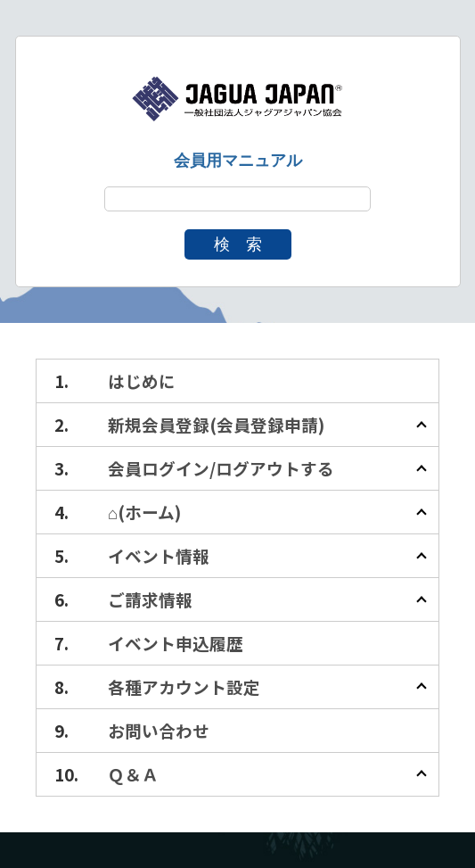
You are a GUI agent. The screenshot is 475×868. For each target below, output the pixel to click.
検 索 (238, 244)
